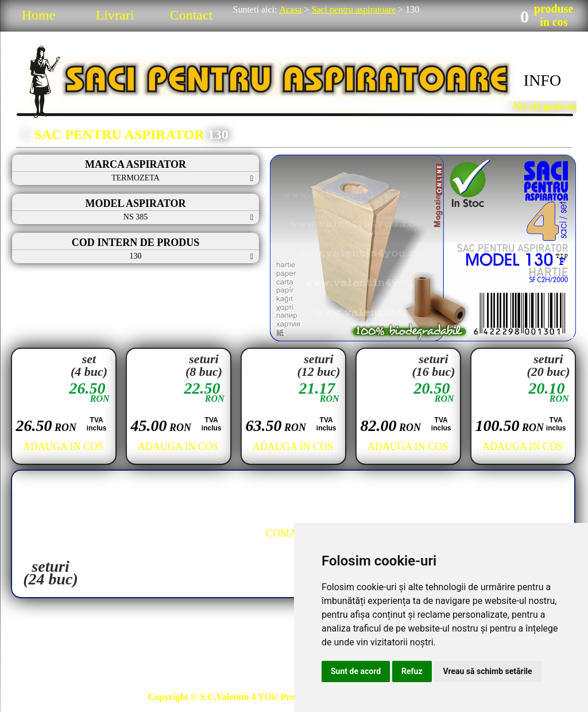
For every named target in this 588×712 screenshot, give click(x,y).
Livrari (115, 15)
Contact (192, 15)
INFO (542, 80)
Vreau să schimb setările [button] (488, 671)
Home (39, 15)
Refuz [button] (412, 671)
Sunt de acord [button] (356, 671)
